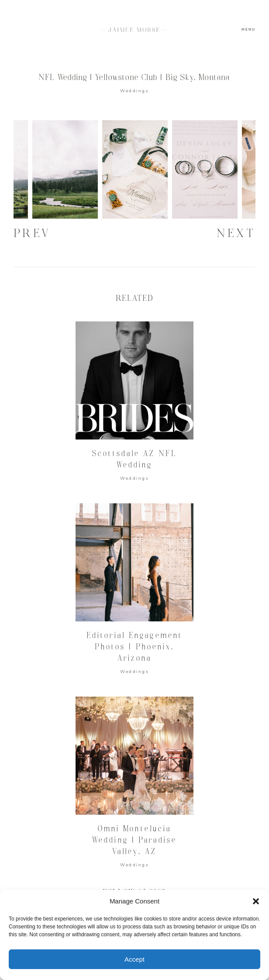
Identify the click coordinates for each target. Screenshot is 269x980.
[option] (135, 169)
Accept (134, 959)
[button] (256, 901)
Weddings (134, 91)
